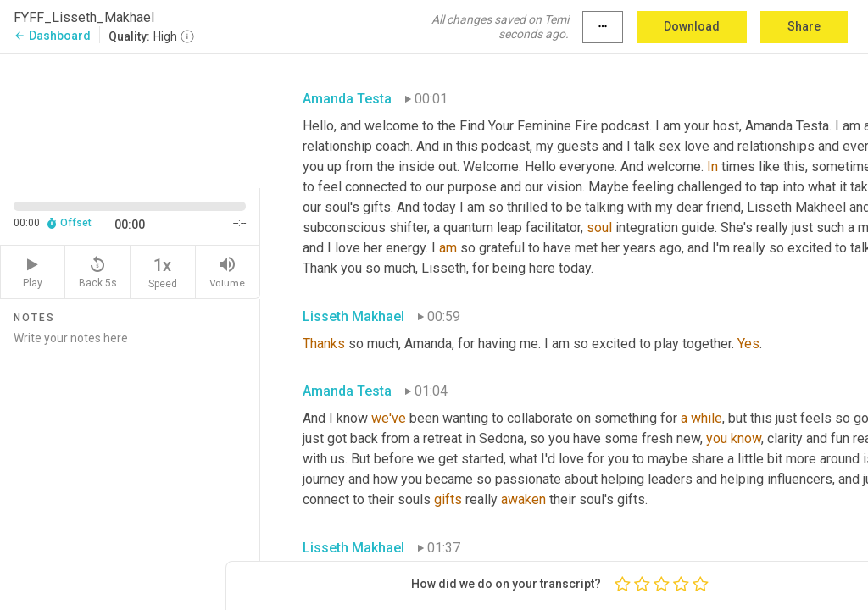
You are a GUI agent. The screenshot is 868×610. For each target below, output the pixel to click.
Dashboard (52, 36)
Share (804, 26)
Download (692, 26)
